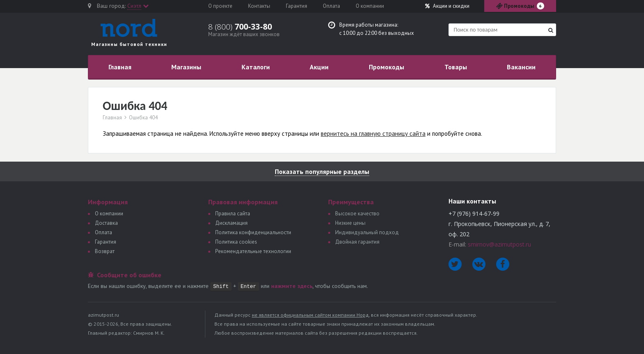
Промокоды (386, 67)
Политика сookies (236, 242)
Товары (456, 67)
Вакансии (521, 67)
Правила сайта (233, 214)
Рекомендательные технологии (253, 251)
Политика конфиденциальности (253, 232)
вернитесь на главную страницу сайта (373, 134)
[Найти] (551, 30)
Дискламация (231, 223)
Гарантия (297, 6)
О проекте (220, 6)
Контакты (259, 6)
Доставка (106, 223)
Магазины (186, 67)
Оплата (331, 6)
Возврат (105, 251)
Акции (447, 6)
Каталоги (256, 67)
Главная (120, 67)
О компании (370, 6)
